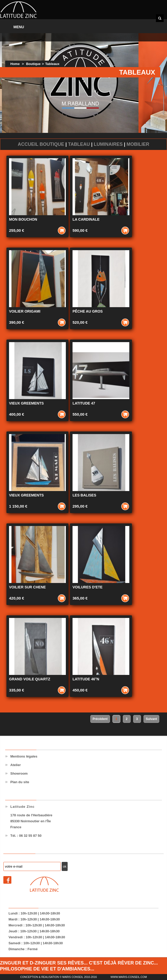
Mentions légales (24, 756)
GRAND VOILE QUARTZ (30, 679)
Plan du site (20, 782)
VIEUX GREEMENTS (26, 403)
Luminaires (108, 144)
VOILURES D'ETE (88, 587)
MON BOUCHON (23, 219)
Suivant (151, 719)
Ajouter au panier (62, 230)
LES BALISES (84, 495)
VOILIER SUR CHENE (27, 587)
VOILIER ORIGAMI (25, 311)
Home (15, 64)
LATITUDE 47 (84, 403)
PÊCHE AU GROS (88, 311)
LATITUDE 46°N (86, 679)
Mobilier (138, 144)
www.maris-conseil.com (129, 977)
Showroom (19, 773)
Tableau (79, 144)
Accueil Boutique (41, 144)
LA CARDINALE (86, 219)
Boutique (33, 64)
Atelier (15, 765)
